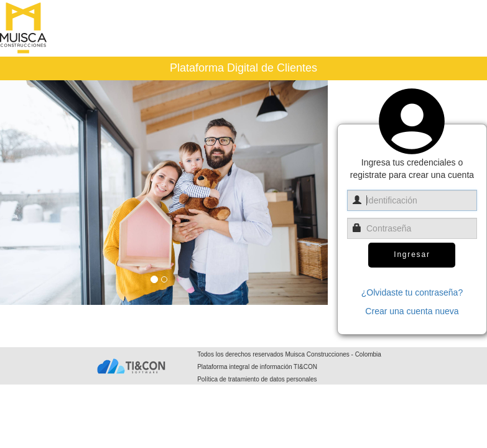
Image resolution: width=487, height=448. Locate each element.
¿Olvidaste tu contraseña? (412, 292)
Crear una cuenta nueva (412, 311)
